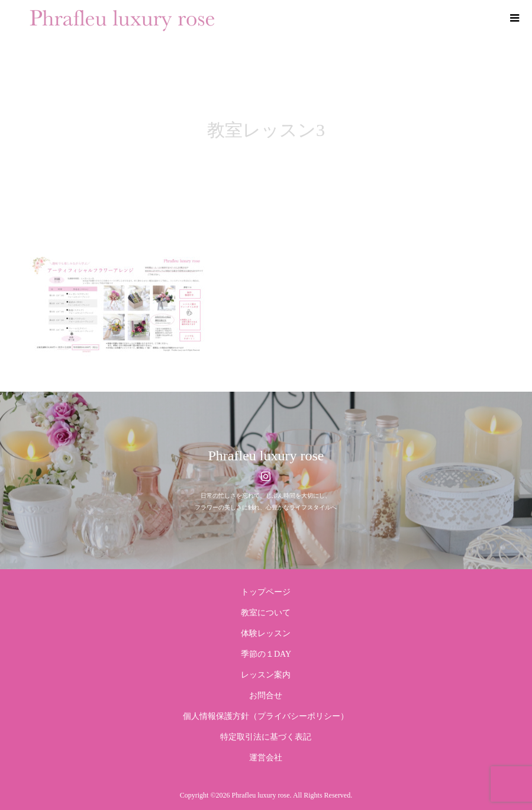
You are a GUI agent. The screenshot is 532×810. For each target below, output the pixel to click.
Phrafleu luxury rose (266, 456)
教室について (266, 613)
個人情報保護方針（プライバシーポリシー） (266, 716)
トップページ (266, 592)
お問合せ (266, 696)
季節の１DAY (266, 654)
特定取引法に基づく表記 (266, 737)
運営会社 (266, 758)
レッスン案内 (266, 675)
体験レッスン (266, 633)
